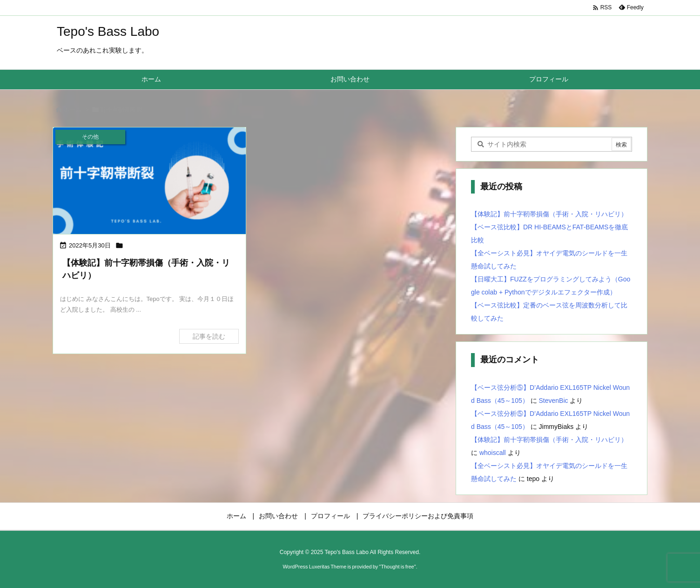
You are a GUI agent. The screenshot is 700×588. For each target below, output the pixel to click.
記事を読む (209, 336)
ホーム (72, 110)
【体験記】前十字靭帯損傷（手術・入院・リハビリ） (549, 214)
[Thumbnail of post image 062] (149, 182)
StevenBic (554, 401)
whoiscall (493, 453)
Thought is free (397, 567)
